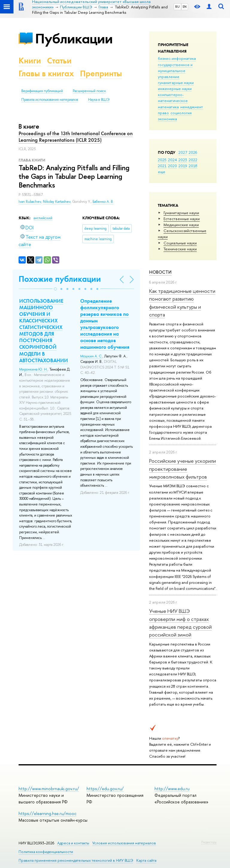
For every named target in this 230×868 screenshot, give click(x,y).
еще (162, 172)
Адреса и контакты (73, 843)
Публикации (74, 38)
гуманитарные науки (176, 83)
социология (181, 113)
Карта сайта (146, 860)
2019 (183, 166)
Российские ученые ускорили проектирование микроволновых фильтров (183, 469)
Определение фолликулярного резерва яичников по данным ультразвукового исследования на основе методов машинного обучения (105, 324)
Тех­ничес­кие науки (180, 249)
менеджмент (192, 107)
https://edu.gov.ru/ (105, 789)
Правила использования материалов (50, 100)
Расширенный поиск (89, 91)
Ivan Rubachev (30, 202)
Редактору (209, 842)
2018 (193, 166)
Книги (30, 61)
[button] (55, 289)
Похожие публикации (60, 279)
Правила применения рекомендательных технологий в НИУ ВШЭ (76, 860)
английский (43, 218)
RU (177, 7)
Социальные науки (180, 243)
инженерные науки (175, 89)
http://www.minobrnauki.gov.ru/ (49, 789)
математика (168, 107)
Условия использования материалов (124, 843)
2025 (162, 160)
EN (185, 7)
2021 (162, 166)
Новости (160, 272)
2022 (193, 160)
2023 (183, 160)
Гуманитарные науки (181, 213)
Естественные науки (182, 219)
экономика (167, 119)
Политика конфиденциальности (46, 852)
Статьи (59, 61)
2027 (183, 152)
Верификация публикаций (42, 91)
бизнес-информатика (177, 58)
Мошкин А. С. (91, 356)
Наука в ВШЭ (99, 100)
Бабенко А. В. (103, 202)
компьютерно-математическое (173, 98)
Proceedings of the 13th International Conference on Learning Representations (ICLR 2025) (76, 137)
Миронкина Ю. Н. (33, 369)
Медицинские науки (181, 225)
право (163, 113)
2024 (172, 160)
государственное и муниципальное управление (175, 71)
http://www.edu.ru (172, 789)
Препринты (101, 73)
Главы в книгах (46, 73)
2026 (193, 152)
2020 (172, 166)
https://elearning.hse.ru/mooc (47, 813)
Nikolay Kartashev (57, 202)
